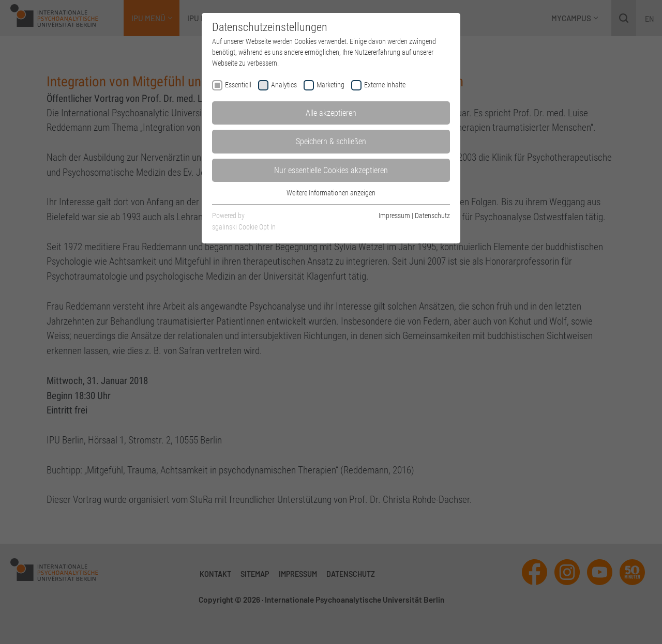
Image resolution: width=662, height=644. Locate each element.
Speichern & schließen (331, 141)
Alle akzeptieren (331, 113)
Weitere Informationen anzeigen (331, 193)
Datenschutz (432, 216)
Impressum (394, 216)
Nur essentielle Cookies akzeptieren (331, 170)
